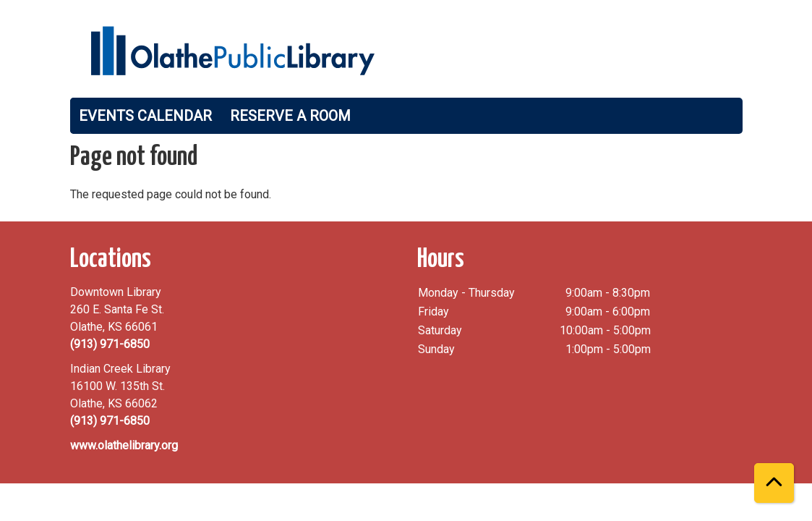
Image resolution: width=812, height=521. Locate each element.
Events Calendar (145, 116)
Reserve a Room (290, 116)
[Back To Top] (774, 483)
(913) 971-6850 (110, 344)
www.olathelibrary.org (124, 445)
